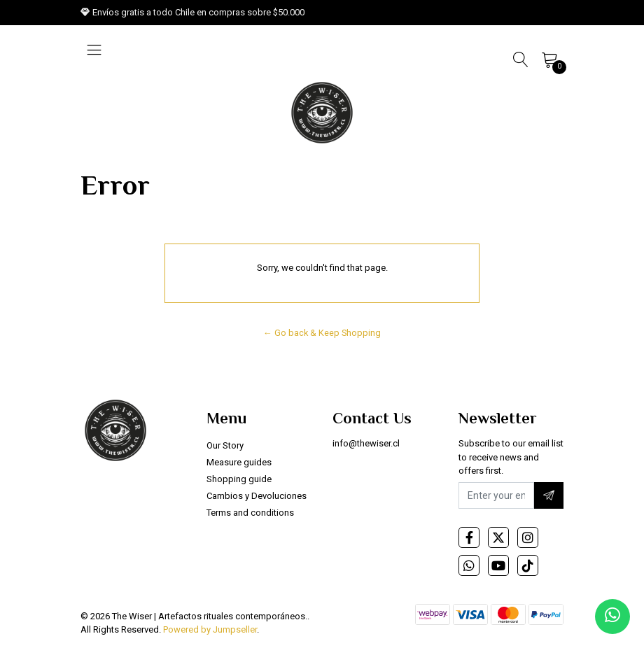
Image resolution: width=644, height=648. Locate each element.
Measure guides (239, 462)
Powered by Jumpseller (210, 629)
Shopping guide (239, 479)
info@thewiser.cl (366, 443)
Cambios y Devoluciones (257, 496)
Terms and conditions (250, 513)
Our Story (225, 445)
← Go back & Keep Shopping (322, 333)
